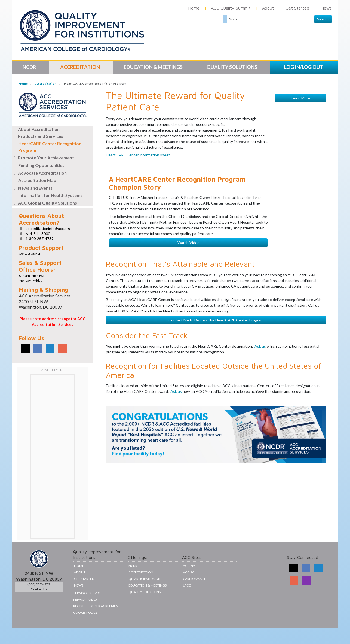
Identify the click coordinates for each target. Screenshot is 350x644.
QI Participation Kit (145, 595)
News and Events (32, 188)
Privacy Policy (85, 616)
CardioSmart (194, 595)
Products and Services (37, 136)
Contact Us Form (31, 253)
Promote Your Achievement (43, 158)
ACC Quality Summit (231, 8)
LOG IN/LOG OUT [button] (304, 67)
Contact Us (39, 605)
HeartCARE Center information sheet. (138, 223)
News (326, 8)
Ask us (261, 434)
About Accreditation (36, 129)
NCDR (133, 582)
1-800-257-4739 (40, 239)
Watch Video (188, 331)
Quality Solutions (145, 608)
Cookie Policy (85, 629)
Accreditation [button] (80, 67)
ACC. (189, 582)
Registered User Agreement (97, 622)
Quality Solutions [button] (232, 67)
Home (194, 8)
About (268, 8)
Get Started (297, 8)
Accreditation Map (37, 180)
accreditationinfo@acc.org (48, 228)
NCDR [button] (30, 67)
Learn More (301, 243)
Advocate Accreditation (39, 173)
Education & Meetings (148, 601)
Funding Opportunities (41, 165)
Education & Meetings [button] (154, 67)
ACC (188, 588)
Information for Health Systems (50, 195)
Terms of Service (87, 609)
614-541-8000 (38, 234)
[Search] (271, 19)
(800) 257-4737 (39, 600)
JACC (187, 601)
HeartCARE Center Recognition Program (50, 147)
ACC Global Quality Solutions (44, 203)
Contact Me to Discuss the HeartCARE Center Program (216, 408)
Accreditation (46, 83)
